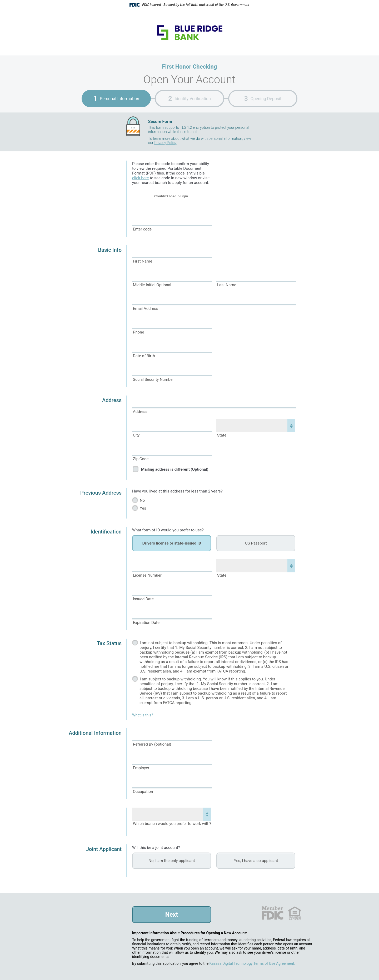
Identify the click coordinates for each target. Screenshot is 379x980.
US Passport (256, 543)
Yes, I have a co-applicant (256, 861)
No (142, 500)
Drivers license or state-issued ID (172, 543)
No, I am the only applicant (172, 861)
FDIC (272, 913)
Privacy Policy (165, 143)
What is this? (143, 715)
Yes (143, 508)
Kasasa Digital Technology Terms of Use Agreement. (252, 963)
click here (140, 178)
